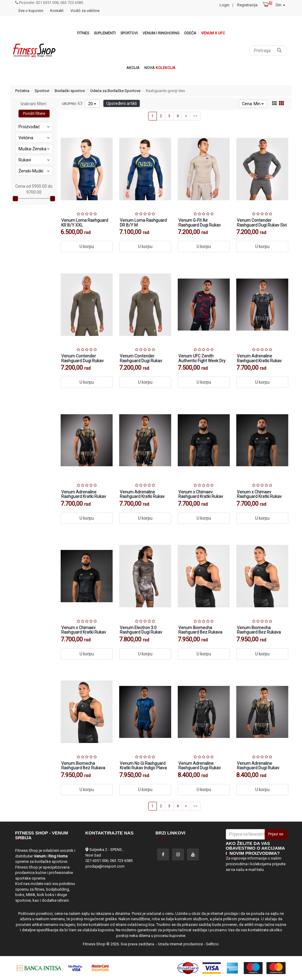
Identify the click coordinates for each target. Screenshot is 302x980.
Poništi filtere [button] (34, 113)
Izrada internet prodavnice (180, 944)
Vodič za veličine (85, 11)
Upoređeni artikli (122, 103)
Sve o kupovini (31, 11)
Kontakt (57, 11)
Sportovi (129, 33)
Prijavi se (276, 834)
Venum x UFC (213, 33)
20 (92, 104)
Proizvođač (34, 127)
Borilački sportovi (70, 91)
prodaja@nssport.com (105, 866)
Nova (160, 68)
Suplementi (105, 33)
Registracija (247, 5)
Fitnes (83, 33)
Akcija (133, 68)
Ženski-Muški (34, 171)
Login (224, 5)
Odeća (190, 33)
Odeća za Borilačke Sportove (115, 91)
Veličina (34, 138)
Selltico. (213, 944)
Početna (22, 91)
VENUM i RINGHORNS (161, 33)
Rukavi (34, 160)
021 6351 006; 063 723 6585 (109, 861)
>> (195, 116)
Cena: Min (253, 104)
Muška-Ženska (34, 149)
